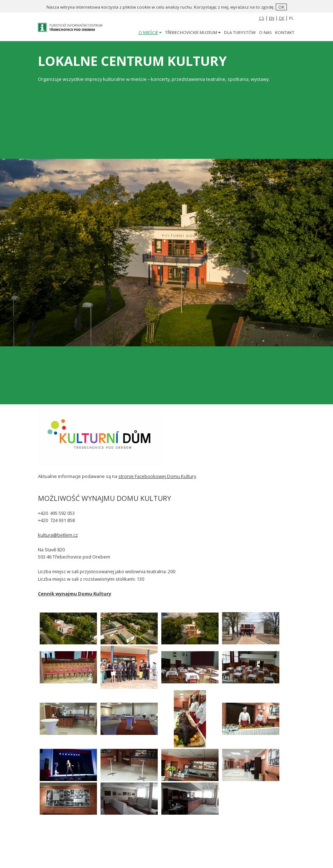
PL (291, 18)
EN (272, 18)
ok (281, 7)
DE (282, 18)
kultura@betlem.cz (58, 535)
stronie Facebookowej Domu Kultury (157, 476)
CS (262, 18)
